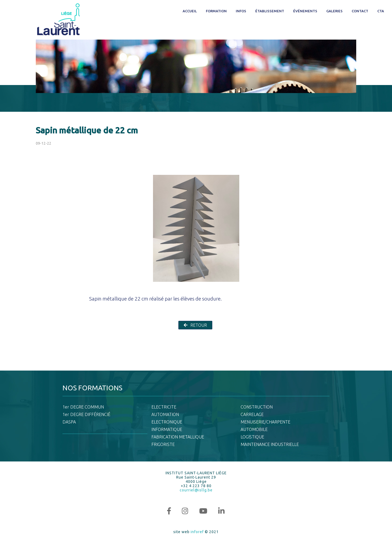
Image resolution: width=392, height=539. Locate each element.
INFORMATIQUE (167, 429)
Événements (305, 11)
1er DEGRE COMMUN (83, 407)
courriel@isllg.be (196, 490)
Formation (216, 11)
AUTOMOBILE (254, 429)
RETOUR (195, 325)
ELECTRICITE (164, 407)
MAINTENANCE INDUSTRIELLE (270, 444)
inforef (197, 532)
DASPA (69, 422)
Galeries (334, 11)
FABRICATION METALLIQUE (178, 437)
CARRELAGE (252, 414)
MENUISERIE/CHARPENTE (265, 422)
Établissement (270, 11)
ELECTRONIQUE (167, 422)
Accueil (190, 11)
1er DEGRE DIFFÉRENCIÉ (86, 414)
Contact (360, 11)
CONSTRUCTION (257, 407)
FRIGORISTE (163, 444)
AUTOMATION (165, 414)
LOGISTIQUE (252, 437)
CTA (381, 11)
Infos (241, 11)
